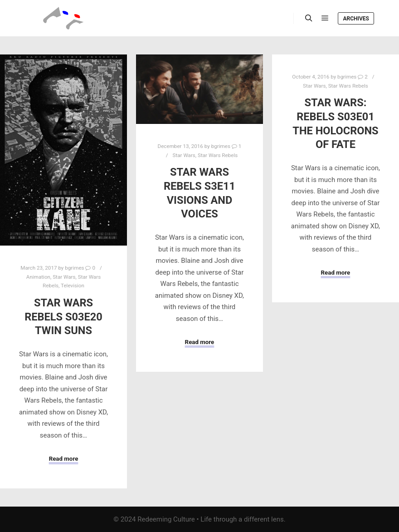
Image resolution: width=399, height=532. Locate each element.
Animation (38, 277)
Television (73, 286)
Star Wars (64, 277)
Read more (64, 459)
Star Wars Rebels (218, 155)
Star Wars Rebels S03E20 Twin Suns (63, 317)
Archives (356, 19)
